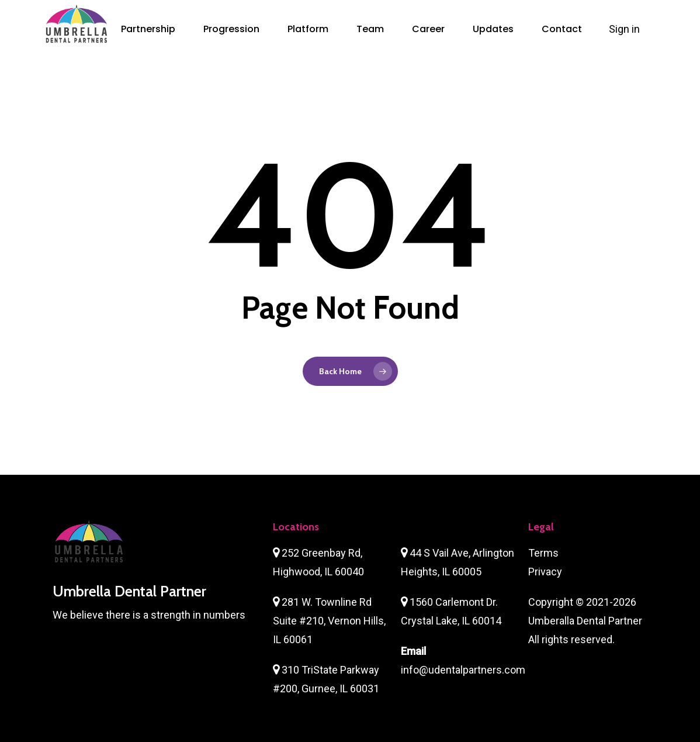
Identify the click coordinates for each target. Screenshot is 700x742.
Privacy (545, 572)
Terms (543, 553)
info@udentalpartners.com (463, 670)
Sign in (626, 29)
